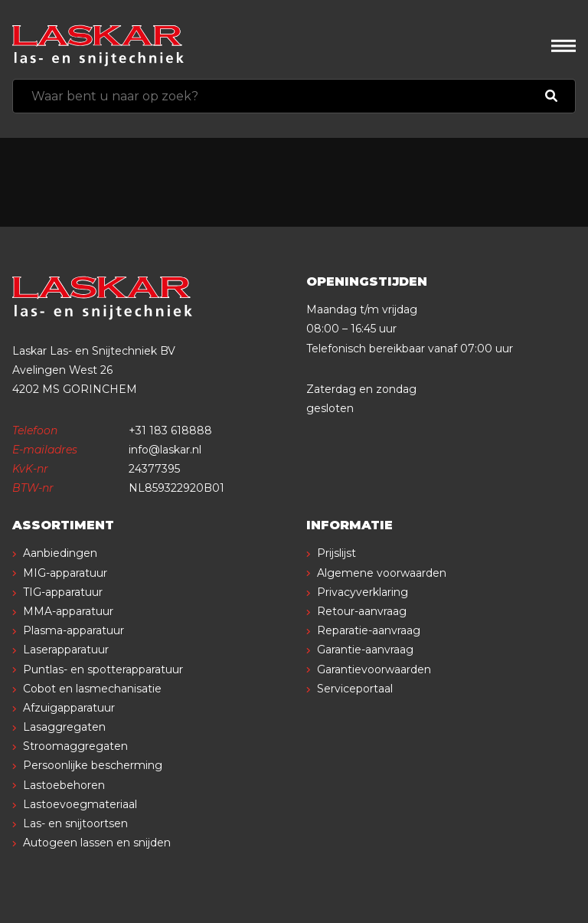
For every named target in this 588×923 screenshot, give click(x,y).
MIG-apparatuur (65, 573)
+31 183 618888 (170, 430)
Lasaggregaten (64, 727)
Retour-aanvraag (362, 611)
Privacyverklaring (363, 592)
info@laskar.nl (165, 450)
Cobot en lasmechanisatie (92, 689)
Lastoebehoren (64, 785)
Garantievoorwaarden (374, 669)
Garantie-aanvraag (365, 650)
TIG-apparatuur (63, 592)
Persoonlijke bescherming (93, 765)
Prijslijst (336, 553)
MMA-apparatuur (68, 611)
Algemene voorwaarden (382, 573)
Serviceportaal (355, 689)
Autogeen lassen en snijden (97, 843)
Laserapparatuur (66, 650)
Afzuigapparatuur (69, 708)
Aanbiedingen (60, 553)
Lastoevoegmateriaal (80, 804)
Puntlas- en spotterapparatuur (103, 669)
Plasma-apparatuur (73, 630)
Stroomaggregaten (75, 746)
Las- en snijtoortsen (75, 823)
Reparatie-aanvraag (369, 630)
